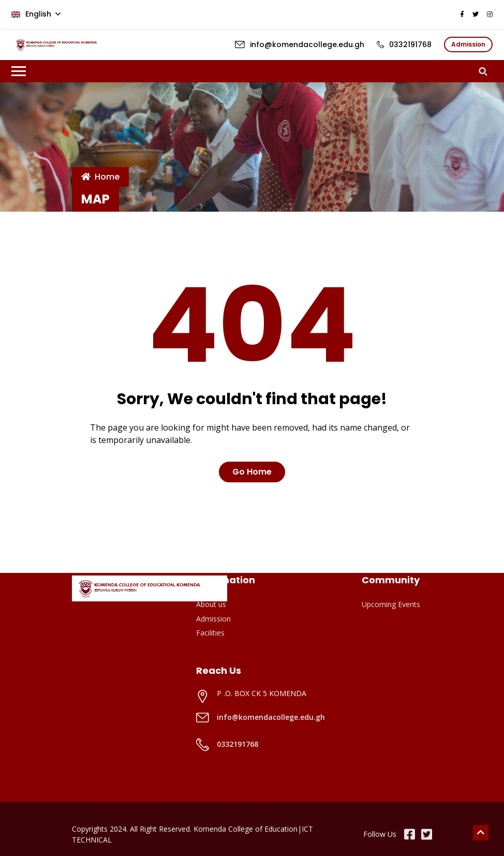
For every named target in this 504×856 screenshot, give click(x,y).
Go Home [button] (252, 472)
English (32, 14)
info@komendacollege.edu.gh (271, 717)
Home (100, 177)
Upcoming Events (391, 604)
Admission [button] (468, 44)
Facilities (210, 633)
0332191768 (238, 744)
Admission (213, 619)
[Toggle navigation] (19, 71)
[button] (486, 71)
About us (211, 604)
